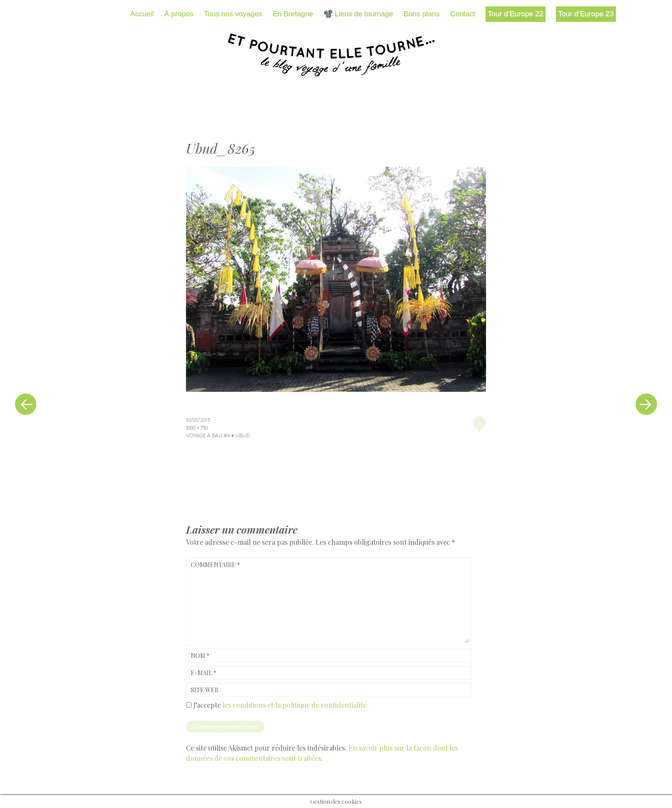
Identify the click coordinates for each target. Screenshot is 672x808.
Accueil (142, 14)
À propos (179, 14)
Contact (463, 14)
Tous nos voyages (233, 14)
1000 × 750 (197, 428)
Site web (205, 690)
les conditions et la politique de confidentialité (294, 705)
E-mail (204, 673)
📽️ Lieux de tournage (358, 14)
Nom (200, 656)
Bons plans (422, 14)
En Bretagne (293, 14)
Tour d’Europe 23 (586, 14)
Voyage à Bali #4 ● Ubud (218, 435)
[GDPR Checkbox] (189, 705)
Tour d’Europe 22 (515, 14)
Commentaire (215, 565)
